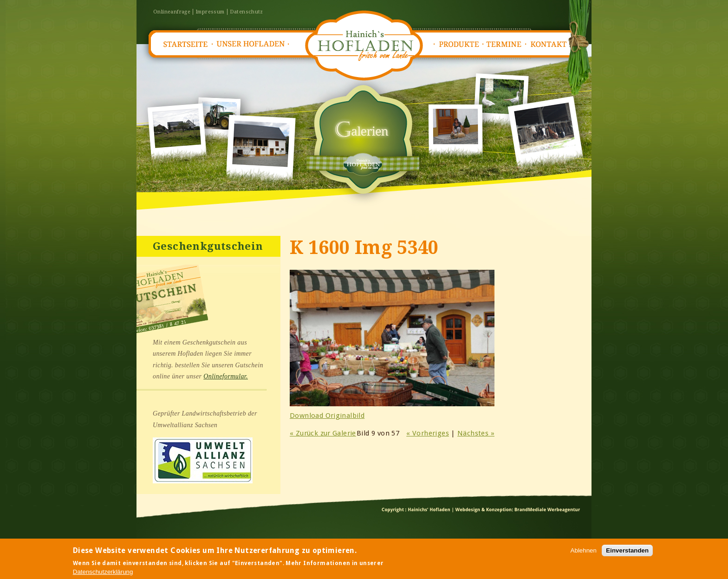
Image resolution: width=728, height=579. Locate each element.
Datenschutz (247, 12)
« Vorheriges (428, 433)
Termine (506, 44)
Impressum (210, 12)
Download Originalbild (327, 416)
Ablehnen (584, 551)
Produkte (459, 44)
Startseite (185, 44)
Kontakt (552, 44)
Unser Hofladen (251, 44)
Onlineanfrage (172, 12)
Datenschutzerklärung (103, 572)
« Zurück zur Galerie (323, 433)
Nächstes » (476, 433)
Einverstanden (627, 551)
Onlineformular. (226, 376)
